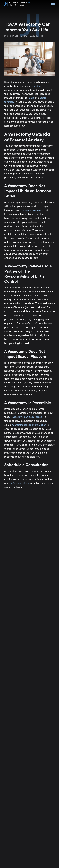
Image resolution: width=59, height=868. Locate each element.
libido (31, 98)
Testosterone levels (32, 210)
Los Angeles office (19, 483)
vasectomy (37, 86)
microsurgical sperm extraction (29, 425)
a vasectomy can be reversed (26, 417)
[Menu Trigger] (53, 4)
